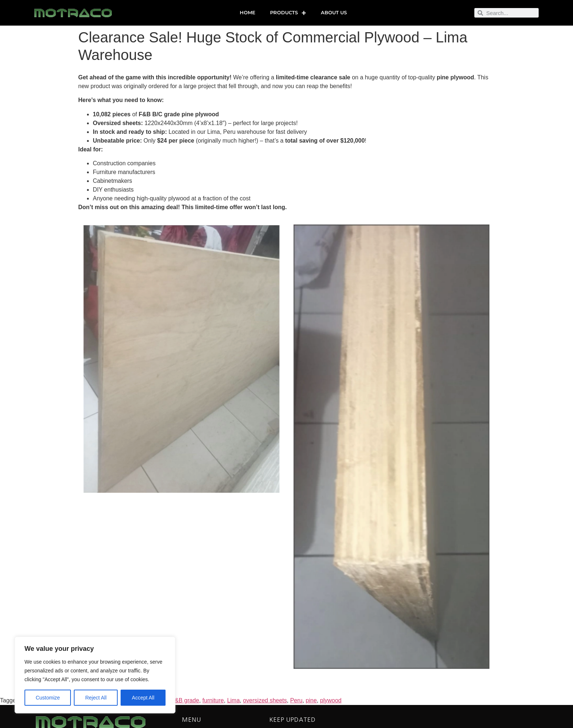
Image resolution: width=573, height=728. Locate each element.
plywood (331, 700)
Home (248, 13)
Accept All (143, 698)
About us (334, 13)
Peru (296, 700)
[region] (95, 675)
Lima (233, 700)
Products (288, 13)
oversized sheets (265, 700)
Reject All (96, 698)
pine (311, 700)
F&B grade (185, 700)
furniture (213, 700)
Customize (48, 698)
